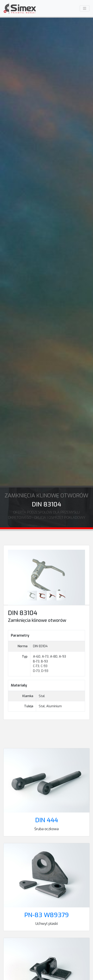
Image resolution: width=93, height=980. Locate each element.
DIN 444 (47, 820)
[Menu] (85, 8)
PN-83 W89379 (47, 915)
